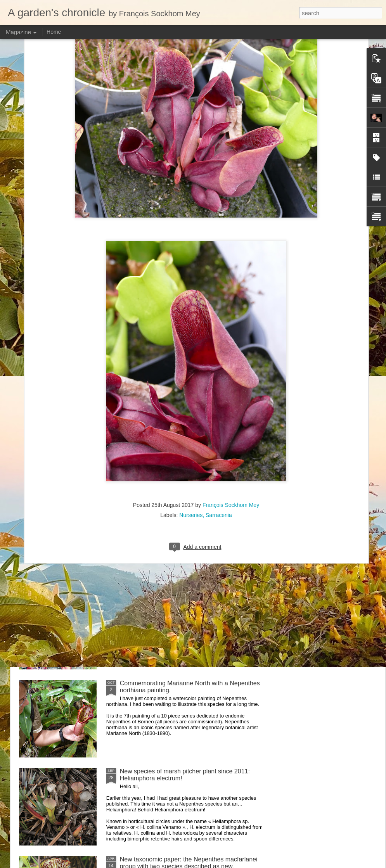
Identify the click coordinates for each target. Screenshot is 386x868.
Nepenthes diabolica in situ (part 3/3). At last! (182, 507)
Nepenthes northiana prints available (170, 595)
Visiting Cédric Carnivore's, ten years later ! (179, 419)
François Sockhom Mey (231, 379)
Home (54, 32)
